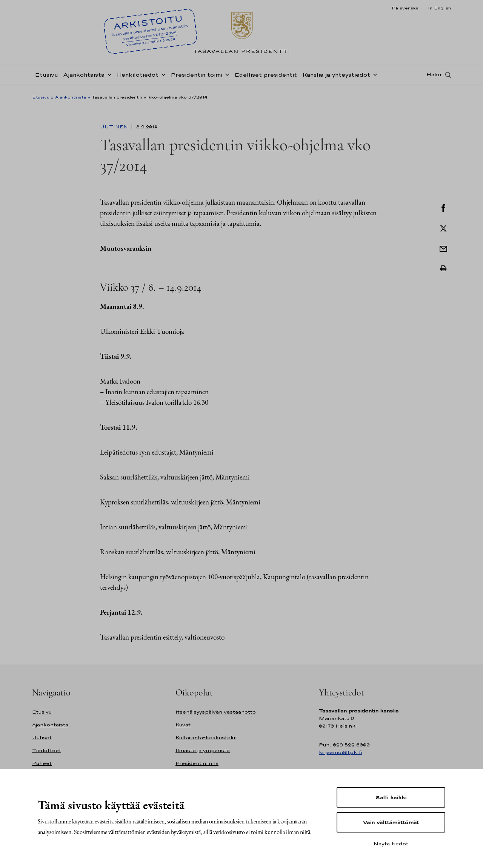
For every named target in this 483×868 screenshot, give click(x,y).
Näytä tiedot (391, 843)
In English (439, 8)
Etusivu (46, 77)
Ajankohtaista (84, 77)
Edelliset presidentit (266, 77)
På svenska (405, 8)
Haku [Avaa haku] (434, 77)
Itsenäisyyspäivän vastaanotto (216, 712)
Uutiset (42, 738)
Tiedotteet (47, 750)
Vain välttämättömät (391, 822)
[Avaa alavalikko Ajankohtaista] (108, 76)
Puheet (42, 763)
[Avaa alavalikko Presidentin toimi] (226, 76)
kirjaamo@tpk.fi (341, 752)
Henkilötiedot (138, 77)
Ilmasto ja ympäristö (203, 750)
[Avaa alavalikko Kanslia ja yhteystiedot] (374, 76)
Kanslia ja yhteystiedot (336, 77)
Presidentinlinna (197, 763)
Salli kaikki (391, 797)
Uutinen (115, 127)
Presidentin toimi (196, 77)
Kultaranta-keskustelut (206, 738)
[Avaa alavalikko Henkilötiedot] (162, 76)
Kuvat (183, 725)
